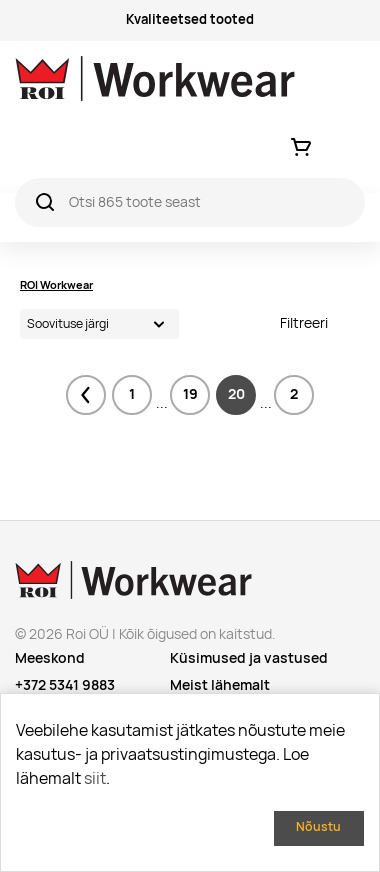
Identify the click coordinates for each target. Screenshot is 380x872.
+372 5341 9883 (65, 685)
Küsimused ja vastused (249, 658)
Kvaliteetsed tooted (190, 19)
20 (236, 394)
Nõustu (318, 826)
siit (95, 778)
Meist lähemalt (220, 685)
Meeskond (50, 658)
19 (190, 394)
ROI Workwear (56, 285)
